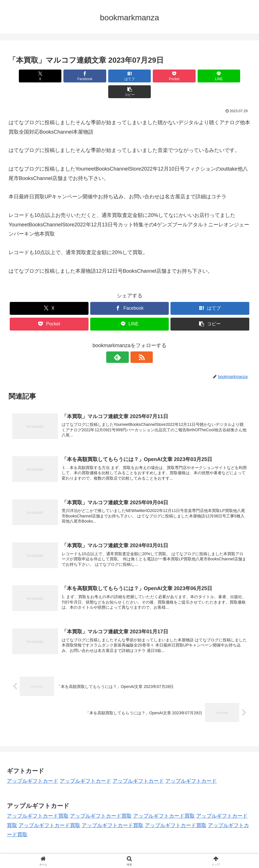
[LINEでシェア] (190, 76)
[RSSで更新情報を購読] (136, 341)
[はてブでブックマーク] (109, 76)
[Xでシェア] (28, 76)
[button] (231, 76)
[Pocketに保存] (150, 76)
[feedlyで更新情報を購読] (123, 341)
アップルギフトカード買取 (38, 802)
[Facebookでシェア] (69, 76)
